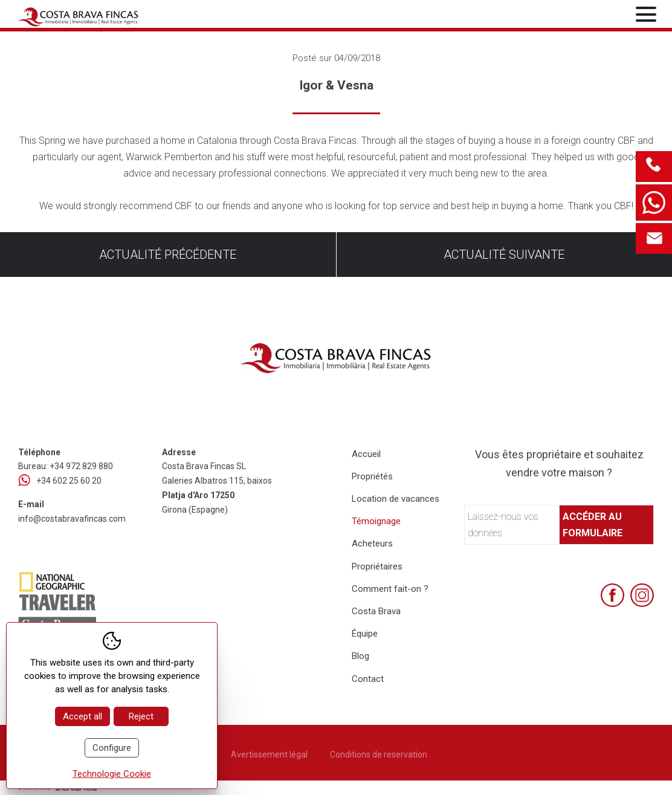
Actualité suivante (504, 255)
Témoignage (376, 521)
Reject (141, 716)
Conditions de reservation (379, 754)
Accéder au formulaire (593, 525)
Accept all (82, 716)
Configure (112, 748)
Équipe (365, 634)
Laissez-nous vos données (503, 525)
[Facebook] (612, 595)
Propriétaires (377, 566)
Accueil (366, 454)
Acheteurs (372, 544)
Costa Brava (376, 611)
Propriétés (372, 476)
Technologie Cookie (112, 774)
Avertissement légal (269, 754)
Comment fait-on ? (390, 589)
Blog (360, 656)
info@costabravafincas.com (72, 519)
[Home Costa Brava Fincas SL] (123, 15)
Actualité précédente (168, 255)
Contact (368, 679)
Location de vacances (396, 499)
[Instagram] (642, 595)
